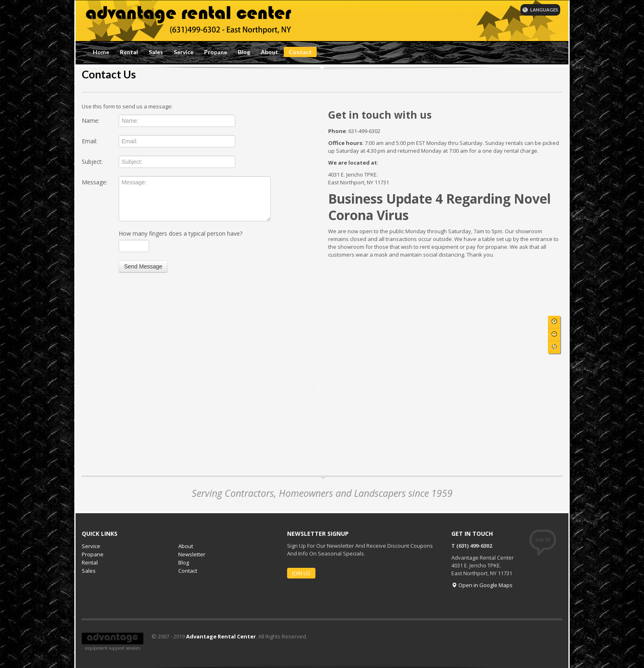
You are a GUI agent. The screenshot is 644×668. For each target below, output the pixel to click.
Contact (300, 52)
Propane (216, 52)
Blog (244, 52)
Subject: (92, 162)
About (269, 52)
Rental (129, 52)
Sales (156, 52)
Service (184, 52)
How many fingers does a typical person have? (181, 233)
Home (101, 52)
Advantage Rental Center (221, 636)
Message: (94, 182)
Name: (91, 121)
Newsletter (192, 554)
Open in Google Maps (482, 585)
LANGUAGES (540, 10)
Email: (90, 141)
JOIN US (301, 573)
